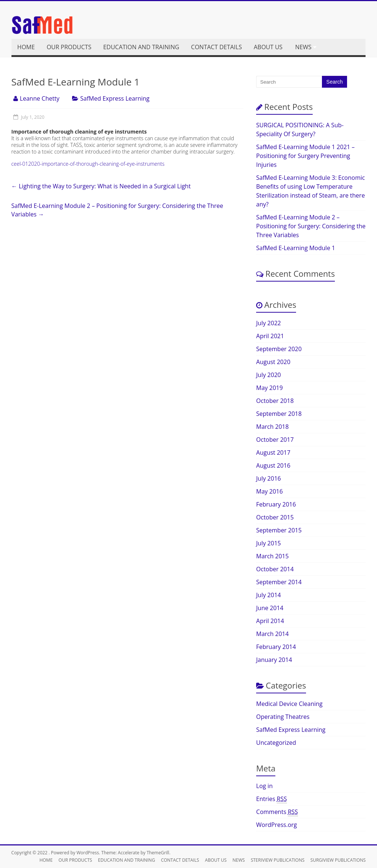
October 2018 (275, 401)
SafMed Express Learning (115, 98)
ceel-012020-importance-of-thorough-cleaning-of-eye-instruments (88, 164)
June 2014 (270, 608)
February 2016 (276, 504)
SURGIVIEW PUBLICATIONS (338, 860)
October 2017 (275, 440)
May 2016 (269, 491)
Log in (264, 786)
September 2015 (279, 530)
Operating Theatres (283, 717)
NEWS (303, 47)
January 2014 (274, 660)
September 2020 (279, 349)
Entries (271, 799)
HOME (26, 47)
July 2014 (269, 595)
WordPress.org (276, 825)
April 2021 (270, 336)
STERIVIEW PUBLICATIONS (277, 860)
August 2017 (273, 452)
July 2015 (269, 543)
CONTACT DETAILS (217, 47)
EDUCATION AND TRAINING (141, 47)
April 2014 (270, 621)
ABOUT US (268, 47)
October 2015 (275, 517)
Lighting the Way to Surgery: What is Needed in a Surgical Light (101, 186)
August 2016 (273, 465)
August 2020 (273, 362)
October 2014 (275, 569)
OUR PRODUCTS (69, 47)
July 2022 (269, 323)
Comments (277, 812)
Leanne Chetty (40, 98)
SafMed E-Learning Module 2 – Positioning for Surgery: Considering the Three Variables (117, 210)
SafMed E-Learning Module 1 (296, 248)
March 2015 (272, 556)
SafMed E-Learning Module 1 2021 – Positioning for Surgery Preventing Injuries (305, 156)
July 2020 (269, 375)
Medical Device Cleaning (289, 704)
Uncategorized (276, 743)
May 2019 (269, 388)
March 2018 (272, 427)
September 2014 (279, 582)
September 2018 (279, 414)
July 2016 (269, 478)
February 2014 (276, 647)
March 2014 (272, 634)
